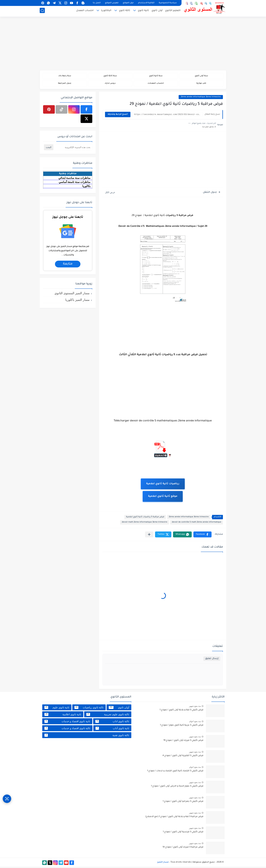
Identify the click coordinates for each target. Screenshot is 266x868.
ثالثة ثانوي (125, 11)
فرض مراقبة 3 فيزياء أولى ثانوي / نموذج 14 (183, 849)
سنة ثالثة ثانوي (110, 76)
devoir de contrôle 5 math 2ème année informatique (197, 524)
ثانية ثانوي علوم (57, 709)
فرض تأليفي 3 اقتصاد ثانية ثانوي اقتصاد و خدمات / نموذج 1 (175, 772)
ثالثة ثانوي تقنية (87, 736)
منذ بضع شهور (195, 707)
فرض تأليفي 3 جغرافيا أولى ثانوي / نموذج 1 (183, 803)
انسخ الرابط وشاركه (118, 116)
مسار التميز (163, 863)
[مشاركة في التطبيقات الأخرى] (149, 536)
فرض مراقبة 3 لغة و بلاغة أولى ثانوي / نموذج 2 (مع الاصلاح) (174, 818)
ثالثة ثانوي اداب (112, 723)
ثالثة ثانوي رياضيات (89, 709)
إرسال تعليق (212, 660)
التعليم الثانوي (173, 11)
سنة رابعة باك (65, 76)
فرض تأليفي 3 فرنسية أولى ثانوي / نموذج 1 (183, 833)
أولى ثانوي (157, 11)
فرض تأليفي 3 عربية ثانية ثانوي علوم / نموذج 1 (182, 727)
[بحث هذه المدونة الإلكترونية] (73, 148)
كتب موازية (201, 84)
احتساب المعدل (85, 11)
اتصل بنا (97, 3)
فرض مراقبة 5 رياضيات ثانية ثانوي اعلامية (145, 518)
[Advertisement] (133, 44)
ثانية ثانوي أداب (112, 729)
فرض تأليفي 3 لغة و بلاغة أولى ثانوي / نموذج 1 (182, 711)
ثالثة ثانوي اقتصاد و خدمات (67, 729)
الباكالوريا (106, 11)
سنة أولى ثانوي (201, 76)
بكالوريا (86, 187)
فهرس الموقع (112, 3)
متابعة (68, 265)
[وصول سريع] (7, 796)
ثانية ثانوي (143, 11)
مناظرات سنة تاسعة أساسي (75, 183)
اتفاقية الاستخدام (146, 3)
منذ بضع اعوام (195, 723)
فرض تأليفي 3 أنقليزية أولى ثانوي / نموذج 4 (183, 757)
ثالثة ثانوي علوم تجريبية (108, 716)
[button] (202, 536)
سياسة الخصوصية (168, 3)
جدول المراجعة (65, 84)
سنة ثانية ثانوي (156, 76)
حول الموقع (128, 3)
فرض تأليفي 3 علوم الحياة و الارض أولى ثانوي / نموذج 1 (177, 788)
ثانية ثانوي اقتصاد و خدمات (67, 723)
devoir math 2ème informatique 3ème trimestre (145, 524)
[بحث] (42, 11)
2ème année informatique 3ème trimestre (201, 98)
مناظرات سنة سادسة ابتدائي (74, 179)
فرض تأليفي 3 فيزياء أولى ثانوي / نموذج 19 (183, 742)
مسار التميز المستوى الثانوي (72, 294)
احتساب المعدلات (156, 84)
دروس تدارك (110, 84)
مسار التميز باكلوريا (77, 301)
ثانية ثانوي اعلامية (63, 716)
